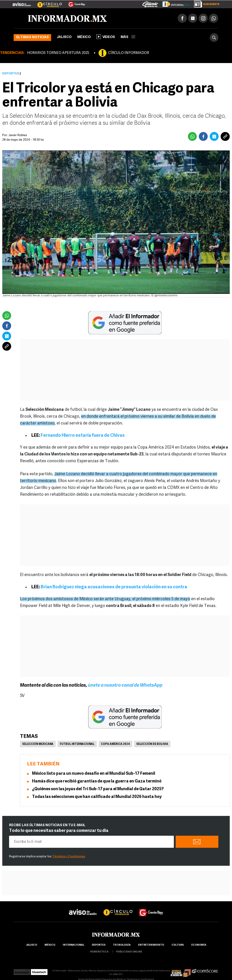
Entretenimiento (151, 945)
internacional (74, 945)
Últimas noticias (32, 37)
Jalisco (64, 37)
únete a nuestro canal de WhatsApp (125, 685)
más (128, 37)
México (84, 37)
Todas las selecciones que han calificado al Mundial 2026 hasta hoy (97, 797)
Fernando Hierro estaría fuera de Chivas (83, 436)
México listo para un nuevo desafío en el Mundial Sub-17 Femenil (94, 774)
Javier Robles (18, 135)
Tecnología (122, 945)
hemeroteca (99, 952)
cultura (178, 945)
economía (199, 945)
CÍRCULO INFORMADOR (129, 53)
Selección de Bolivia (152, 744)
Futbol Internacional (77, 744)
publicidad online (129, 952)
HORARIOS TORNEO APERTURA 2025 (58, 53)
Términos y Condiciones (69, 857)
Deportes (11, 74)
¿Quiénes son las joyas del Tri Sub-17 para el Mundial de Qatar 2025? (98, 789)
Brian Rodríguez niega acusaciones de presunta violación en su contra (114, 587)
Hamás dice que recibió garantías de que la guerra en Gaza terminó (97, 781)
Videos (106, 37)
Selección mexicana (38, 744)
